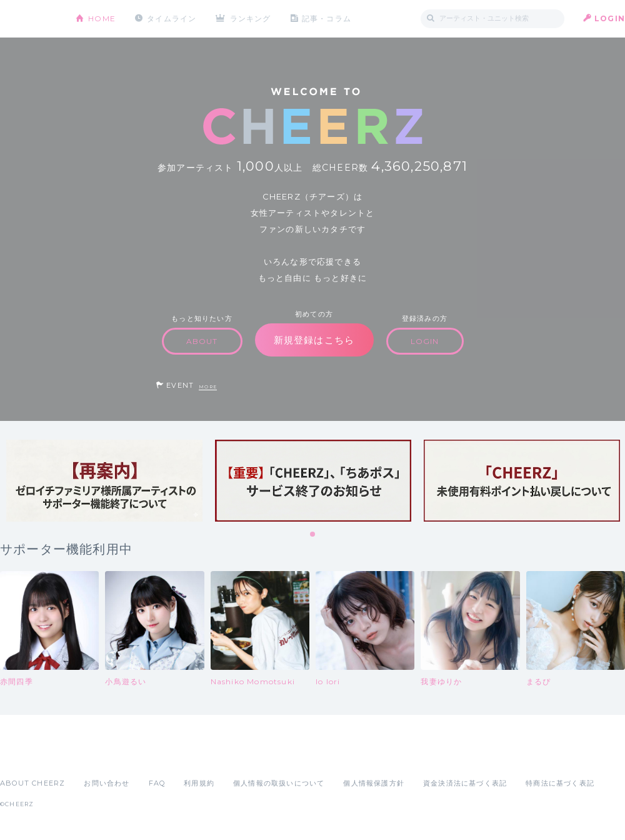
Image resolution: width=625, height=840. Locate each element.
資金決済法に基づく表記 (465, 783)
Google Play (95, 756)
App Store (29, 756)
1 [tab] (313, 535)
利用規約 (199, 783)
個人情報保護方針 (374, 783)
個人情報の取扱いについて (279, 783)
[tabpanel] (104, 481)
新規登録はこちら (314, 340)
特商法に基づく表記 (560, 783)
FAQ (157, 783)
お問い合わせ (107, 783)
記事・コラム (327, 18)
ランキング (251, 18)
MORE (208, 387)
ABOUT (202, 341)
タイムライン (172, 18)
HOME (102, 18)
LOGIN (610, 18)
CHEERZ (28, 19)
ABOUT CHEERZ (32, 783)
